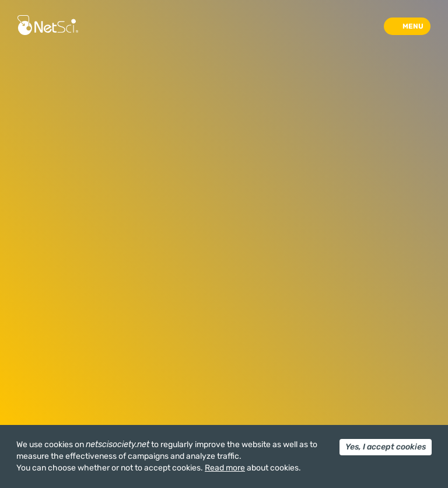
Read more (225, 468)
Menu (413, 26)
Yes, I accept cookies (386, 447)
